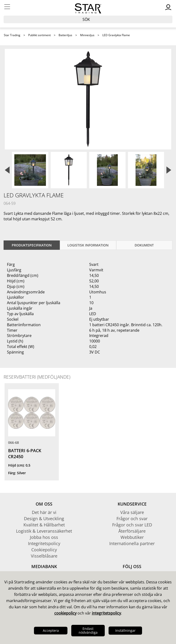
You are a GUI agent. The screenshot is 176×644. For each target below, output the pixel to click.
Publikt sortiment (39, 35)
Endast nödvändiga (88, 630)
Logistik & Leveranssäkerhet (44, 531)
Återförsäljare (132, 531)
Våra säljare (132, 512)
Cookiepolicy (44, 550)
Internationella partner (132, 543)
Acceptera (51, 630)
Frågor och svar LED (132, 525)
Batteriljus (65, 35)
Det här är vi (44, 512)
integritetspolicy (106, 613)
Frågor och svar (132, 519)
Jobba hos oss (44, 537)
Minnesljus (87, 35)
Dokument (144, 245)
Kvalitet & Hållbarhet (44, 525)
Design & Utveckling (44, 519)
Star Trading (12, 35)
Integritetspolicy (44, 543)
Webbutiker (132, 537)
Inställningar (125, 630)
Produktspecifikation (32, 245)
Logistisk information (88, 245)
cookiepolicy (65, 613)
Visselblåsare (44, 556)
